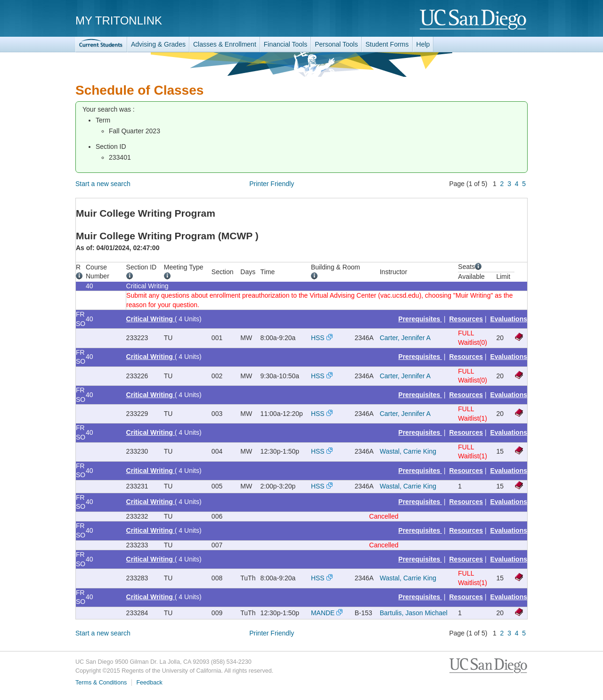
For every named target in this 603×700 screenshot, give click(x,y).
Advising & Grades (158, 44)
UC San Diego (474, 20)
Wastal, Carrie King (408, 451)
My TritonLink (119, 20)
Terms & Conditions (101, 683)
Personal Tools (336, 44)
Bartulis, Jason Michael (414, 613)
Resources (466, 319)
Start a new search (103, 184)
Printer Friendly (272, 184)
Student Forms (387, 44)
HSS (318, 338)
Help (423, 44)
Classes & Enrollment (225, 44)
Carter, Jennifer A (405, 338)
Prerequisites (420, 319)
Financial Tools (285, 44)
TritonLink (101, 45)
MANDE (323, 613)
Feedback (149, 683)
